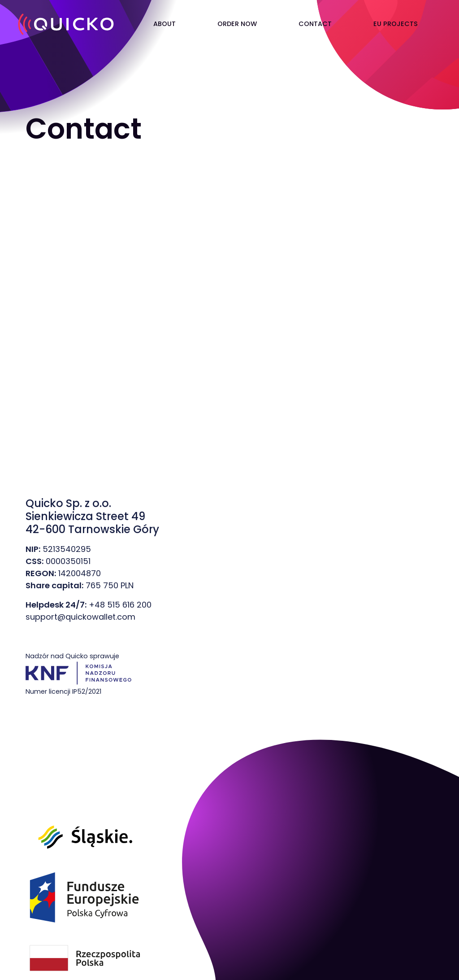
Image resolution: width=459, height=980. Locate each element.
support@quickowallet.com (80, 617)
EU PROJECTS (396, 24)
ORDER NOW (237, 24)
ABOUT (165, 24)
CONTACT (315, 24)
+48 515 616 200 (120, 605)
